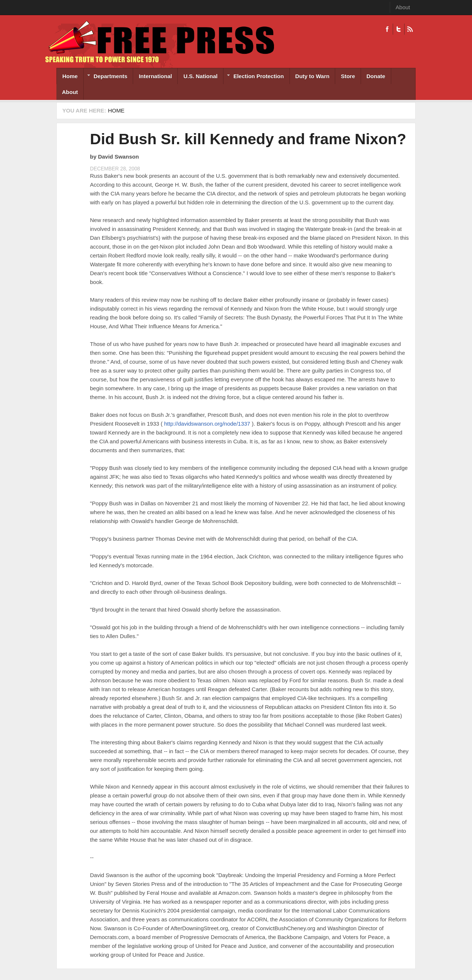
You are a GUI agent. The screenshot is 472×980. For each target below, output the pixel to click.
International (155, 76)
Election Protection (254, 77)
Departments (106, 77)
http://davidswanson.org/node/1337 (207, 424)
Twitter (398, 29)
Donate (376, 76)
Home (70, 76)
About (403, 7)
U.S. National (200, 76)
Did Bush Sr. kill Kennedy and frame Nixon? (248, 139)
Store (348, 76)
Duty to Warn (313, 76)
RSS (410, 29)
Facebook (387, 29)
